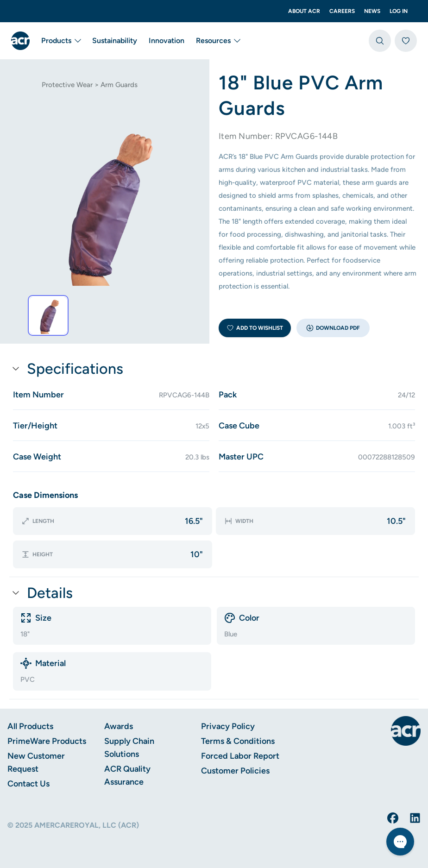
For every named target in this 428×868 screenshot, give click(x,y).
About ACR (304, 11)
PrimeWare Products (47, 741)
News (372, 11)
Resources (218, 41)
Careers (342, 11)
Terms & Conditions (238, 741)
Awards (119, 726)
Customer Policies (235, 771)
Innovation (167, 41)
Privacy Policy (228, 726)
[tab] (48, 315)
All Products (30, 726)
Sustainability (115, 41)
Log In (399, 11)
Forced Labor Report (240, 756)
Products (61, 41)
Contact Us (28, 784)
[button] (333, 328)
